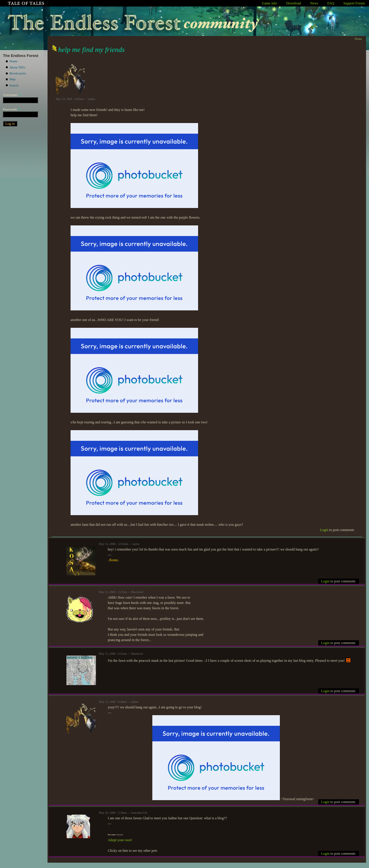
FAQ (331, 3)
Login (324, 530)
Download (294, 3)
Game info (270, 3)
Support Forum (354, 3)
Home (13, 61)
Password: (11, 109)
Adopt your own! (120, 840)
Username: (12, 95)
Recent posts (18, 73)
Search (14, 85)
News (314, 3)
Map (12, 79)
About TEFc (18, 67)
